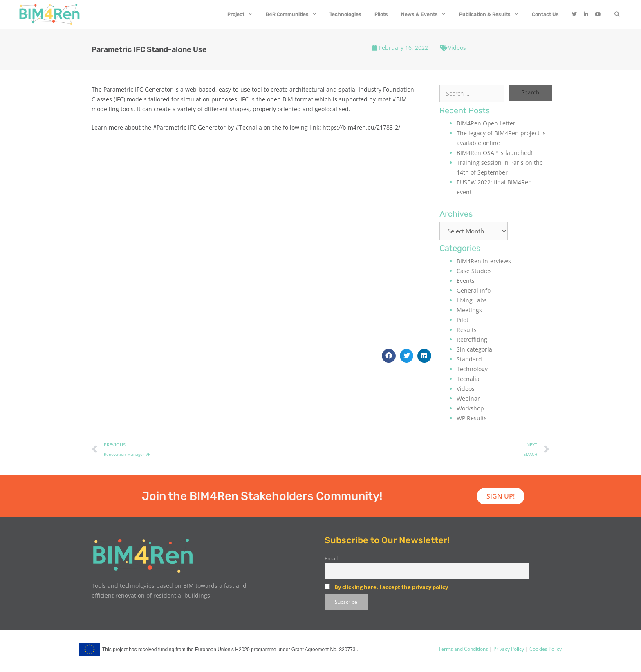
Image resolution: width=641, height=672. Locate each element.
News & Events (427, 14)
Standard (469, 359)
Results (467, 330)
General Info (474, 290)
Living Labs (472, 300)
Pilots (381, 14)
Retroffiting (472, 339)
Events (466, 281)
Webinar (468, 398)
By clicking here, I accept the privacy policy (391, 587)
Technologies (345, 14)
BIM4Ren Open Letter (486, 123)
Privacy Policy (508, 649)
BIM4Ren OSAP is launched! (495, 153)
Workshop (470, 408)
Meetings (469, 310)
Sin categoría (474, 349)
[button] (389, 356)
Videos (457, 48)
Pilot (463, 320)
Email (331, 559)
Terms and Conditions (463, 649)
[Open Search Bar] (617, 14)
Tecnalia (468, 379)
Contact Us (545, 14)
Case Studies (474, 271)
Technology (472, 369)
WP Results (472, 418)
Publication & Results (492, 14)
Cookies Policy (545, 649)
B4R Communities (295, 14)
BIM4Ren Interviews (484, 261)
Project (243, 14)
